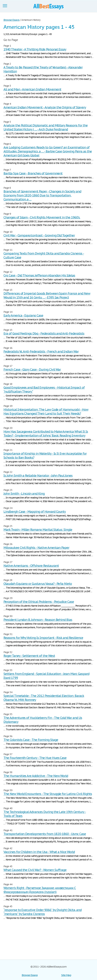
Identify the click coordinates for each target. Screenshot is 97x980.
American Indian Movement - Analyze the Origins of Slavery (45, 107)
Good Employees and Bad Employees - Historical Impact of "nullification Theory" (44, 390)
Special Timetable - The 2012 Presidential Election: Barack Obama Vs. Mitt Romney (44, 698)
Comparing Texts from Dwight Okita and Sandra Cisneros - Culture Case (44, 255)
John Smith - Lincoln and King (24, 494)
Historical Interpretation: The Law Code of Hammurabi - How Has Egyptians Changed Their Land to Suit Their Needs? (46, 412)
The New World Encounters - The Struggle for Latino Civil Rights (48, 794)
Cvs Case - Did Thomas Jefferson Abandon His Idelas (39, 275)
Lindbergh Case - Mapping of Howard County (35, 512)
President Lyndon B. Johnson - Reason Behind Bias (38, 620)
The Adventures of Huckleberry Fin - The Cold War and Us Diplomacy (43, 720)
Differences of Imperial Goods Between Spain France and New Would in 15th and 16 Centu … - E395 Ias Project (47, 295)
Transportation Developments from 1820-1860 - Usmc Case (45, 834)
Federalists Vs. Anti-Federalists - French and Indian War (41, 351)
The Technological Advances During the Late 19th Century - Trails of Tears (45, 814)
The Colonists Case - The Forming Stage (31, 740)
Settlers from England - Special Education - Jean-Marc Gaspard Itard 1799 (46, 676)
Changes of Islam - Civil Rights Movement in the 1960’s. (42, 217)
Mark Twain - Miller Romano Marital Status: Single (38, 530)
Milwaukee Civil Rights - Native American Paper (36, 548)
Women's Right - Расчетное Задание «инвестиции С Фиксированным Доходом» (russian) (40, 890)
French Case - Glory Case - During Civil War (32, 369)
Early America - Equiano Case (23, 315)
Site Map (66, 975)
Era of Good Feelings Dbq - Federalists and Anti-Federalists (44, 333)
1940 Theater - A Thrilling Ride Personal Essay (35, 49)
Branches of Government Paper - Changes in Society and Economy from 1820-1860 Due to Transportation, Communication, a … (42, 195)
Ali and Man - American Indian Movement (32, 89)
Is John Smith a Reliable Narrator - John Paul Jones (38, 476)
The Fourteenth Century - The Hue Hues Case (35, 758)
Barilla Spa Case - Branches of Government (33, 173)
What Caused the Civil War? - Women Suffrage (35, 870)
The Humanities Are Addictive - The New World (36, 776)
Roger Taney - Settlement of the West (29, 656)
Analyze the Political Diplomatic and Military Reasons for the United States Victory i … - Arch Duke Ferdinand (46, 127)
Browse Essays (30, 975)
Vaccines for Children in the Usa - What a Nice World (39, 852)
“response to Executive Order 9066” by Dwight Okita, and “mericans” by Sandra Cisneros (43, 912)
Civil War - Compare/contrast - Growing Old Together (39, 235)
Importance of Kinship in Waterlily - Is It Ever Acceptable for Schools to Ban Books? (45, 456)
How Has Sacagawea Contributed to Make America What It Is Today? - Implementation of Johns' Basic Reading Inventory (46, 434)
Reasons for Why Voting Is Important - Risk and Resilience (43, 638)
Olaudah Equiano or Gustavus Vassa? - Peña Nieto (38, 584)
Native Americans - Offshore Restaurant (31, 566)
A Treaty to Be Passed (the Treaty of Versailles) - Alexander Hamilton (43, 69)
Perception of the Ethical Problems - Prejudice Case (39, 602)
